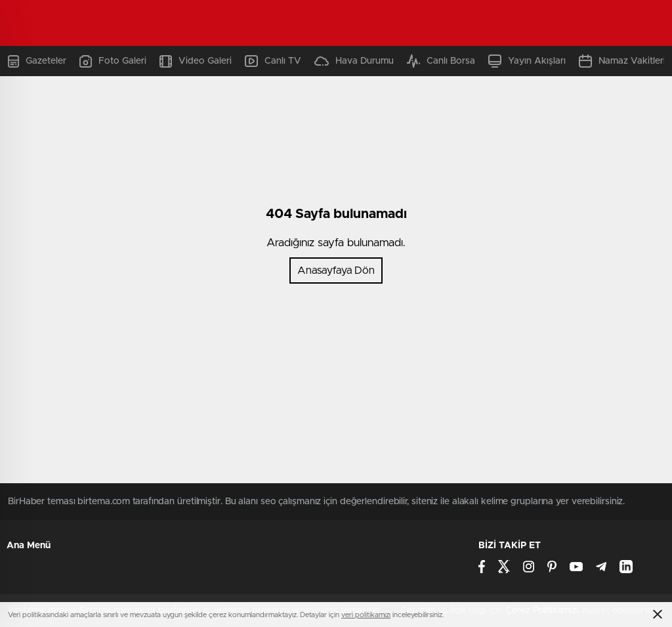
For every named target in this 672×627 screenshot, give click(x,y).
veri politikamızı (366, 615)
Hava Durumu (354, 61)
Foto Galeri (113, 61)
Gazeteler (37, 61)
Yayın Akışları (527, 61)
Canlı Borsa (441, 61)
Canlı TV (273, 61)
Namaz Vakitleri (622, 61)
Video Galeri (196, 61)
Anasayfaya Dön (336, 270)
